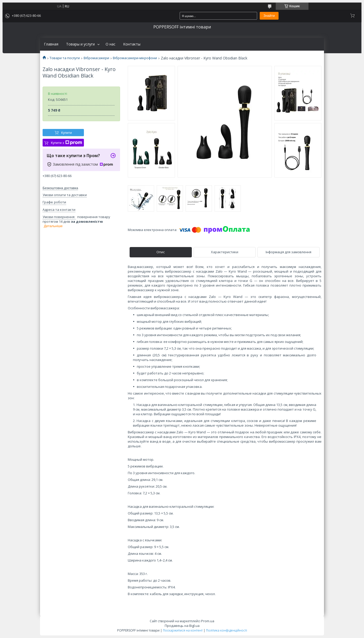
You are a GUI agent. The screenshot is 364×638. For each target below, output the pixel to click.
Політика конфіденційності (227, 630)
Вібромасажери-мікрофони (135, 58)
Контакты (132, 44)
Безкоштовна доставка (60, 188)
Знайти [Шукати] (269, 16)
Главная (51, 44)
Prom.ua (208, 621)
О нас (110, 44)
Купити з (66, 143)
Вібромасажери (96, 58)
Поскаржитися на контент (183, 630)
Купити (67, 133)
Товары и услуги (80, 44)
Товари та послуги (65, 58)
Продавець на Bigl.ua (182, 626)
